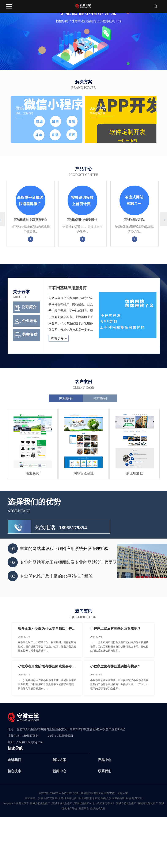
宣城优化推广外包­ (84, 803)
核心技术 (14, 771)
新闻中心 (60, 771)
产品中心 (105, 760)
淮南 (98, 798)
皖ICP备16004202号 (50, 793)
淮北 (92, 798)
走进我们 (14, 760)
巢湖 (69, 798)
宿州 (123, 798)
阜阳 (86, 798)
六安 (109, 798)
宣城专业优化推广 (62, 803)
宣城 (140, 798)
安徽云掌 (122, 793)
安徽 (41, 798)
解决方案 (60, 760)
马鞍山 (116, 798)
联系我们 (105, 771)
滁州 (80, 798)
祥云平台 (84, 808)
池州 (75, 798)
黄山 (103, 798)
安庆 (52, 798)
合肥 (46, 798)
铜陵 (129, 798)
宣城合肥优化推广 (40, 803)
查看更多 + (59, 338)
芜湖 (134, 798)
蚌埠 (58, 798)
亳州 (63, 798)
